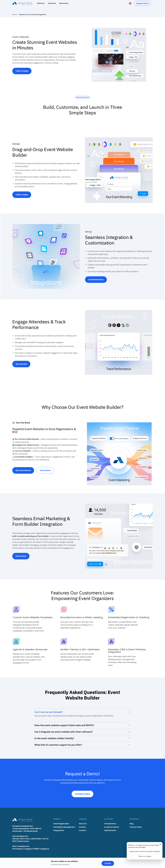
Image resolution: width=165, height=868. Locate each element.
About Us (83, 824)
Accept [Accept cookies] (108, 863)
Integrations (59, 830)
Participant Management (64, 827)
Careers (82, 827)
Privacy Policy (136, 827)
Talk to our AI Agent (145, 856)
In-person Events (112, 827)
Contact (82, 830)
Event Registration (61, 824)
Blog (132, 824)
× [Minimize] (160, 844)
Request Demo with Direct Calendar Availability (145, 851)
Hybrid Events (110, 830)
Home (15, 15)
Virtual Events (110, 824)
